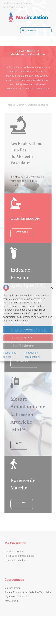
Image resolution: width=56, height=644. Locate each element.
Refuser (28, 338)
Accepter (28, 329)
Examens (21, 105)
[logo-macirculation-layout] (28, 11)
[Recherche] (23, 30)
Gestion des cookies (16, 560)
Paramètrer (28, 346)
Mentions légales (14, 552)
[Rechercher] (36, 30)
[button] (52, 288)
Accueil (11, 105)
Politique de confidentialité (19, 556)
